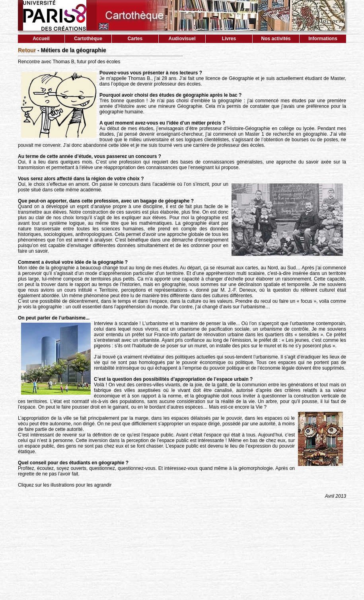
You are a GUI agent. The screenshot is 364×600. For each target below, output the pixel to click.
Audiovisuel (182, 39)
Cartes (135, 39)
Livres (229, 39)
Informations (323, 39)
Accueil (41, 39)
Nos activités (276, 39)
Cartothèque (88, 39)
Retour (27, 50)
